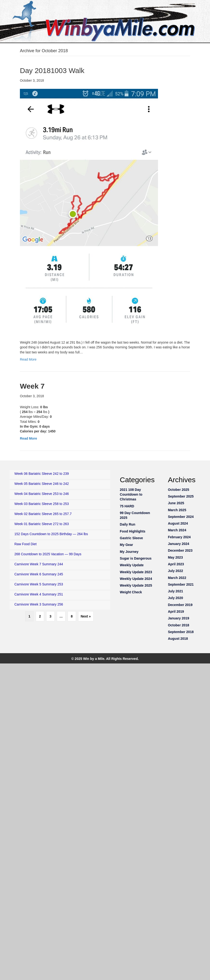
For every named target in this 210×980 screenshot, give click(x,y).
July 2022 (175, 571)
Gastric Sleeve (131, 538)
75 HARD (127, 506)
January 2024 (178, 544)
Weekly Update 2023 (136, 572)
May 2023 (175, 557)
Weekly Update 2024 (136, 579)
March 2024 (177, 530)
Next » (86, 616)
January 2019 (178, 618)
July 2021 (175, 591)
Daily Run (128, 524)
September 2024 (181, 517)
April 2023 (176, 564)
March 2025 (177, 510)
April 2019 (176, 612)
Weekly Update (132, 565)
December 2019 (180, 605)
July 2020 (175, 598)
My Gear (126, 545)
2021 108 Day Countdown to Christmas (131, 495)
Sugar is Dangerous (136, 558)
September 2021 (181, 584)
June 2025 (176, 503)
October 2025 (178, 490)
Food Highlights (133, 531)
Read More (28, 359)
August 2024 (178, 523)
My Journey (129, 552)
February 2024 (179, 537)
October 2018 (178, 625)
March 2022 (177, 578)
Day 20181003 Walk (52, 71)
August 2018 (178, 639)
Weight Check (131, 592)
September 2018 (181, 632)
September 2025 (181, 496)
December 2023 (180, 550)
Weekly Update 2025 (136, 585)
